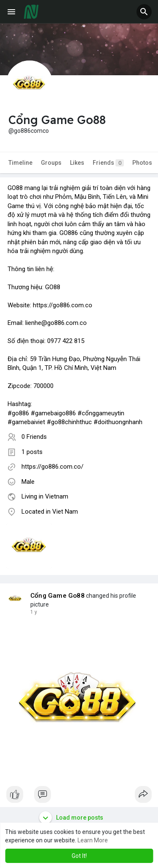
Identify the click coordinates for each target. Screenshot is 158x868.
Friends (108, 163)
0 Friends (34, 437)
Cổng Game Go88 (58, 596)
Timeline (20, 163)
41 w (36, 612)
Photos (142, 163)
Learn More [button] (93, 840)
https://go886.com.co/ (52, 467)
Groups (51, 163)
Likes (77, 163)
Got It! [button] (79, 856)
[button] (144, 12)
